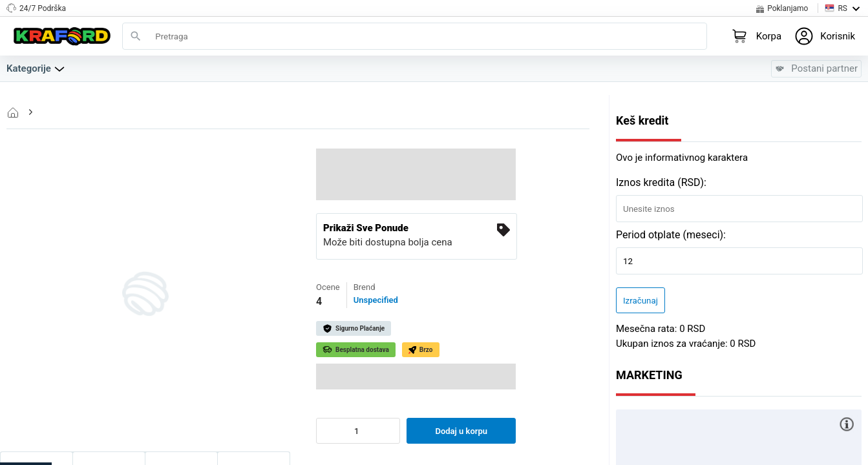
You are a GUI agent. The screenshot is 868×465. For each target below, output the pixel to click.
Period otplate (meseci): (671, 235)
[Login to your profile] (825, 36)
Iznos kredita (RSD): (661, 182)
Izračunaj (640, 301)
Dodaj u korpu (461, 431)
